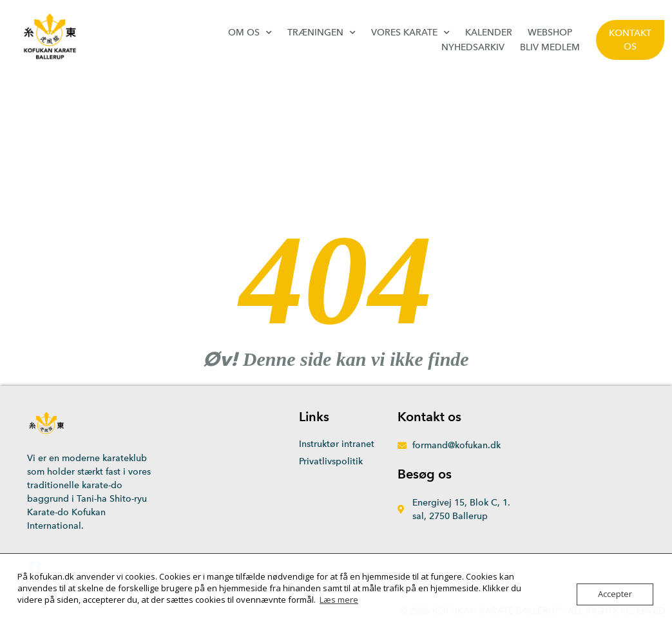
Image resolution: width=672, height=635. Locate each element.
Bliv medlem (550, 47)
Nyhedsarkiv (473, 47)
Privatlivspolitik (331, 461)
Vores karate (410, 33)
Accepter (615, 594)
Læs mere (339, 600)
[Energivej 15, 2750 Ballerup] (571, 489)
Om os (250, 33)
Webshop (550, 33)
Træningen (322, 33)
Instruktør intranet (337, 444)
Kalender (489, 33)
